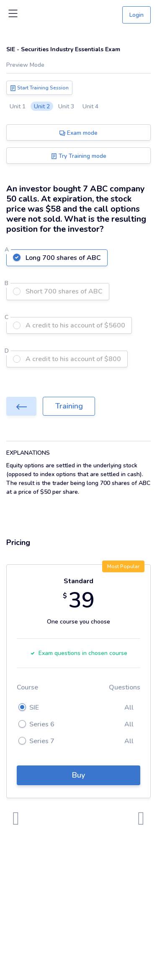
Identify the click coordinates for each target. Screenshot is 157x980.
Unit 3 (66, 106)
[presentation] (16, 819)
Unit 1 (18, 106)
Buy (78, 775)
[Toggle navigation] (13, 15)
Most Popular (123, 566)
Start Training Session (39, 88)
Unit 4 (90, 106)
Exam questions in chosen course (79, 653)
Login (136, 15)
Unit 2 (42, 106)
